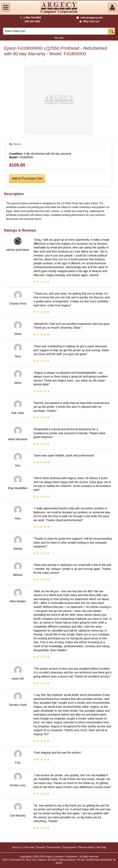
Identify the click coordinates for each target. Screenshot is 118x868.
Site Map (59, 38)
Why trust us (89, 21)
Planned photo (86, 847)
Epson (17, 144)
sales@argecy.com (89, 18)
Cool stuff (29, 847)
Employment (69, 847)
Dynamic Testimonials (48, 847)
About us (17, 847)
